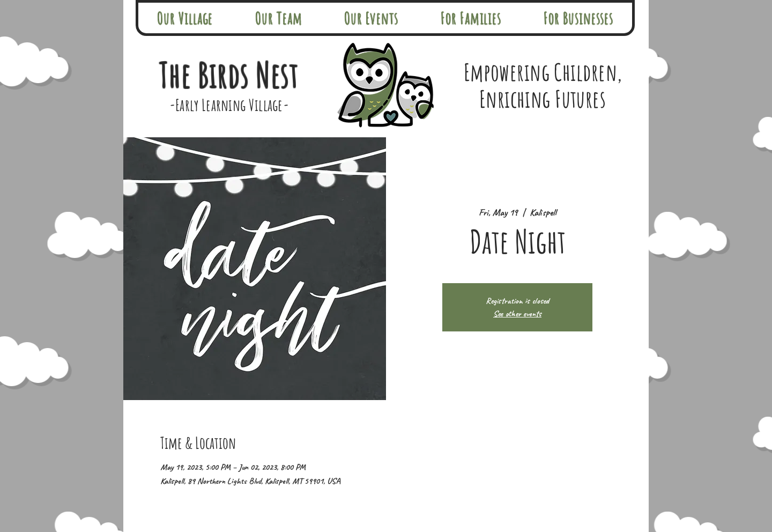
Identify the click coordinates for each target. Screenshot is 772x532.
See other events (517, 314)
